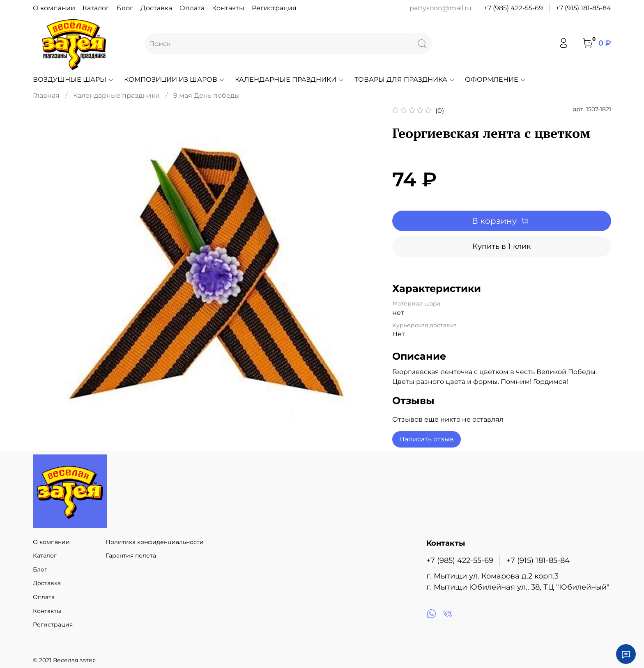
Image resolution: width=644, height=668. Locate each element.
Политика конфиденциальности (155, 542)
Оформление (496, 79)
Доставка (156, 8)
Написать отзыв (427, 439)
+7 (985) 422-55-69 (513, 8)
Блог (125, 8)
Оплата (192, 8)
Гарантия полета (131, 556)
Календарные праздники (290, 79)
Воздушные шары (74, 79)
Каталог (96, 8)
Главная (46, 95)
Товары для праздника (405, 79)
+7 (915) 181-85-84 (583, 8)
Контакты (228, 8)
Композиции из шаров (175, 79)
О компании (54, 8)
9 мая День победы (207, 95)
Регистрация (274, 8)
